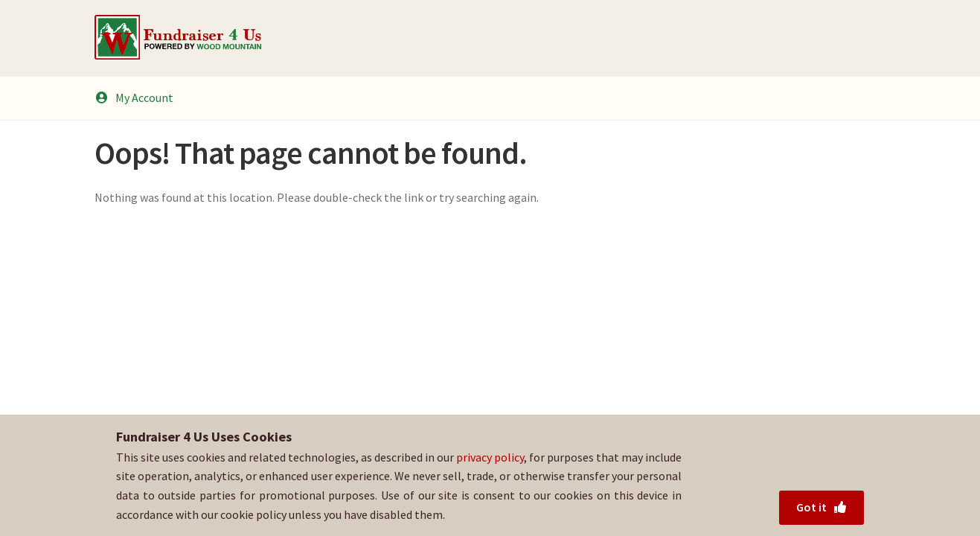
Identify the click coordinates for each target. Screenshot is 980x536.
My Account (134, 98)
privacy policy (490, 457)
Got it (822, 507)
